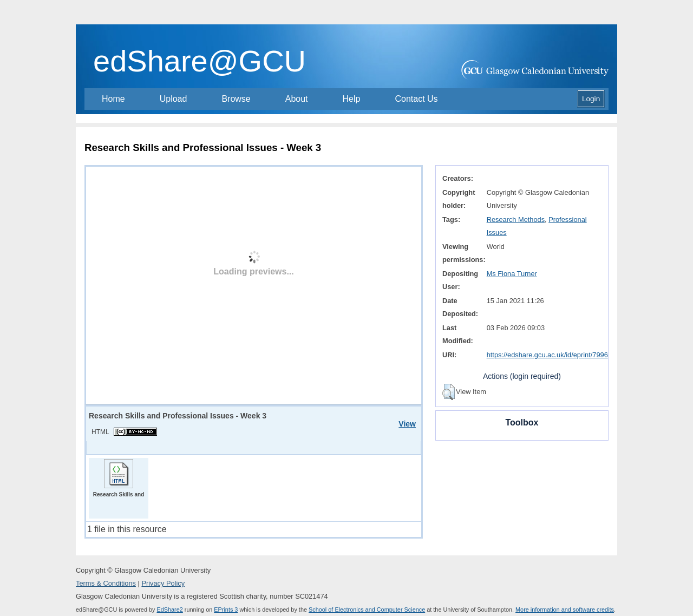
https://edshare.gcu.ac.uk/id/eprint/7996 (547, 355)
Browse (236, 99)
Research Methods (516, 219)
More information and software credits (565, 610)
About (297, 99)
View (407, 424)
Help (352, 99)
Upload (174, 99)
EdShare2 (169, 610)
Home (113, 99)
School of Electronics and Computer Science (367, 610)
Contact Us (416, 99)
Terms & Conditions (106, 583)
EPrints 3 (226, 610)
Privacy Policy (163, 583)
